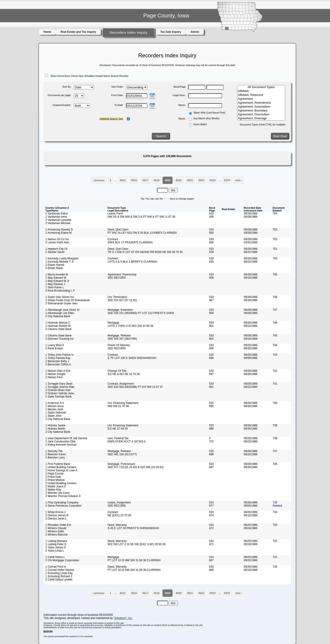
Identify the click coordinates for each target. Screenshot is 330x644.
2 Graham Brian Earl (58, 390)
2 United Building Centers (61, 483)
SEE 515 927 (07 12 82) (122, 300)
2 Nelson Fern (54, 377)
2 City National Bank (58, 316)
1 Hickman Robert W (58, 326)
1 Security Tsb (54, 451)
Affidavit (261, 91)
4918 (157, 180)
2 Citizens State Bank (58, 329)
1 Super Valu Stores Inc (60, 297)
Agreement (261, 99)
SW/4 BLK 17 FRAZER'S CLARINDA (130, 242)
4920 (179, 180)
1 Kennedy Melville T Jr (60, 262)
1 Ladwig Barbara (56, 541)
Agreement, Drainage (261, 118)
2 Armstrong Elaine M (58, 233)
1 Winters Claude (56, 528)
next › (239, 180)
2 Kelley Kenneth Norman (61, 445)
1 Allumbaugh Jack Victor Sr (62, 310)
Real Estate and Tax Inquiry (78, 32)
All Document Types (261, 87)
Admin (195, 32)
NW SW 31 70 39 (118, 406)
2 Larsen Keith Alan (57, 242)
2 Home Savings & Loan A (61, 470)
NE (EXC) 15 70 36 (119, 515)
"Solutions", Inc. (123, 618)
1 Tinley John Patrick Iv (59, 355)
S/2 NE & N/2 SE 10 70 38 (124, 374)
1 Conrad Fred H (56, 567)
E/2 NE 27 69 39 (118, 429)
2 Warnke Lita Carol (57, 493)
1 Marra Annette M (57, 275)
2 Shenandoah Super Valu (61, 303)
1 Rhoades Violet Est (58, 525)
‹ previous (99, 180)
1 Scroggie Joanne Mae (60, 387)
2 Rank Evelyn (54, 348)
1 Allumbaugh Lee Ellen (60, 313)
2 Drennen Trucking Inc (60, 339)
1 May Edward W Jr (57, 281)
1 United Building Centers (61, 467)
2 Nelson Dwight (55, 374)
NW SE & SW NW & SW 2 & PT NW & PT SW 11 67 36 (141, 217)
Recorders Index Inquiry (128, 32)
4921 (190, 180)
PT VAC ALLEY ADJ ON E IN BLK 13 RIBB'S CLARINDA (142, 233)
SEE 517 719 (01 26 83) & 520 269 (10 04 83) (135, 467)
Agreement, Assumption (261, 107)
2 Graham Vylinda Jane (60, 393)
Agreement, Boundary (261, 111)
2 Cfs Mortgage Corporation (62, 560)
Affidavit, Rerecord (261, 95)
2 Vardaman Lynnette (58, 220)
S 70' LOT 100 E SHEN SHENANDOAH (132, 358)
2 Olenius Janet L (56, 519)
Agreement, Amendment (261, 103)
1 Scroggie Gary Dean (59, 384)
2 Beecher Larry (55, 458)
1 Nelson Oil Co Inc (57, 239)
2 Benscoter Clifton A (58, 364)
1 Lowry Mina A (55, 345)
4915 (123, 180)
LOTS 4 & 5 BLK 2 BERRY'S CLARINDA (132, 262)
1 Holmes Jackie (55, 425)
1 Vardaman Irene (56, 217)
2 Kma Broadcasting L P (60, 291)
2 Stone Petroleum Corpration (63, 506)
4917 (145, 180)
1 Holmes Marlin (55, 429)
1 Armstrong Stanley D (59, 230)
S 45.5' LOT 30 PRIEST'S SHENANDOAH (133, 528)
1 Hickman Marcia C (58, 323)
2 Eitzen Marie (54, 268)
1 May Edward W (56, 278)
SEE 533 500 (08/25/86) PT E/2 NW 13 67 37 (135, 387)
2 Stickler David (55, 252)
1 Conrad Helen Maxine (60, 570)
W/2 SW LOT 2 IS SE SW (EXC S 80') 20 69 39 (136, 544)
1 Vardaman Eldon (57, 214)
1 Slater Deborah (56, 413)
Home (47, 32)
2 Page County (54, 474)
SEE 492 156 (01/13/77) (122, 454)
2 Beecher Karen (56, 454)
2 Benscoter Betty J (57, 361)
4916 (134, 180)
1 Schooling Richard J (59, 576)
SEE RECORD (117, 278)
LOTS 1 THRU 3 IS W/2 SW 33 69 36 (130, 326)
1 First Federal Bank (58, 464)
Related (277, 506)
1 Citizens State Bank (58, 336)
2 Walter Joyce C (56, 486)
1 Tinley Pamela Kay (58, 358)
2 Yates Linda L (55, 551)
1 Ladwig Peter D (56, 544)
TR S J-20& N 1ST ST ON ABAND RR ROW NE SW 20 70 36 (145, 252)
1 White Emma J (55, 512)
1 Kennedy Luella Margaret (62, 258)
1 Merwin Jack (54, 409)
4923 (212, 180)
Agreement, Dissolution (261, 115)
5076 (227, 180)
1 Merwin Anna (54, 406)
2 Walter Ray (53, 490)
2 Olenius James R (57, 515)
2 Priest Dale (53, 477)
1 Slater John (53, 416)
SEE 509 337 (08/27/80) (122, 339)
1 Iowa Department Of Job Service (66, 438)
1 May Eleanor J (55, 284)
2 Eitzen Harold (55, 265)
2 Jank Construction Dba (60, 441)
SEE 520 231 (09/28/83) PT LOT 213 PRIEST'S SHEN (141, 313)
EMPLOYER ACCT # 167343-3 (126, 441)
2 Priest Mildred (55, 480)
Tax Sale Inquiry (171, 32)
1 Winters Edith (55, 531)
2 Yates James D (56, 547)
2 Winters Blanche (56, 535)
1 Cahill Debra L (55, 557)
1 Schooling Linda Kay (59, 573)
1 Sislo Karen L (55, 287)
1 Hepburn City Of (56, 249)
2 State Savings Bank (58, 397)
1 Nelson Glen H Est (58, 371)
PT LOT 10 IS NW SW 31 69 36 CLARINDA (134, 560)
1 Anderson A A (55, 403)
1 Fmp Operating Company (62, 502)
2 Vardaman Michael (58, 223)
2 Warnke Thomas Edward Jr (63, 496)
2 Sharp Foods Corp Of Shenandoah (68, 300)
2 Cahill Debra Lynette (59, 580)
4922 (201, 180)
